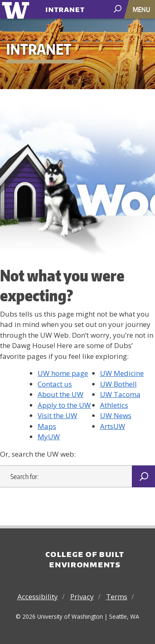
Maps (47, 426)
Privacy (82, 597)
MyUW (49, 437)
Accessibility (38, 597)
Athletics (114, 405)
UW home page (63, 373)
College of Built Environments (85, 559)
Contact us (55, 384)
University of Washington (17, 9)
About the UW (61, 394)
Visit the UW (57, 415)
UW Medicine (122, 373)
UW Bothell (118, 384)
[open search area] (118, 9)
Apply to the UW (64, 405)
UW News (116, 415)
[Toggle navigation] (142, 9)
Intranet (65, 8)
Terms (117, 597)
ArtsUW (113, 426)
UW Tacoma (120, 394)
